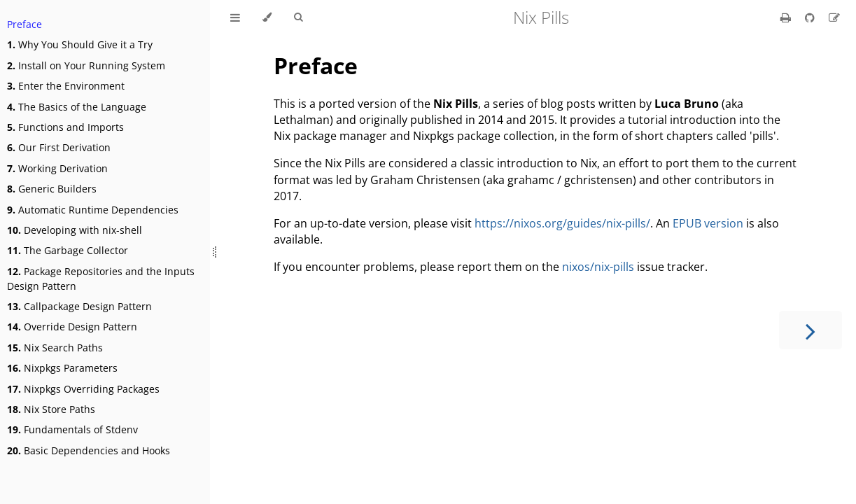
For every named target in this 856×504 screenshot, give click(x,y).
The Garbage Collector (68, 250)
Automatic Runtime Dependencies (93, 210)
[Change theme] (267, 17)
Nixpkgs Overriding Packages (83, 389)
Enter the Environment (66, 86)
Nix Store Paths (51, 409)
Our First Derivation (59, 147)
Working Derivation (57, 168)
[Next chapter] (811, 330)
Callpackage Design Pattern (79, 306)
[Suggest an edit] (834, 17)
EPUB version (708, 223)
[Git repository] (811, 17)
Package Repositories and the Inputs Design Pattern (101, 279)
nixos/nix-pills (598, 267)
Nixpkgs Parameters (62, 368)
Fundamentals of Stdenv (72, 429)
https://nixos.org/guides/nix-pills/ (562, 223)
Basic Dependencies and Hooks (89, 450)
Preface (24, 24)
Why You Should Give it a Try (80, 44)
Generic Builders (52, 189)
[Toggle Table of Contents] (235, 17)
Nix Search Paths (55, 348)
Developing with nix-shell (75, 230)
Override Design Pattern (72, 327)
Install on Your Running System (86, 65)
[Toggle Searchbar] (298, 17)
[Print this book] (787, 17)
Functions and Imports (65, 127)
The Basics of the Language (77, 107)
